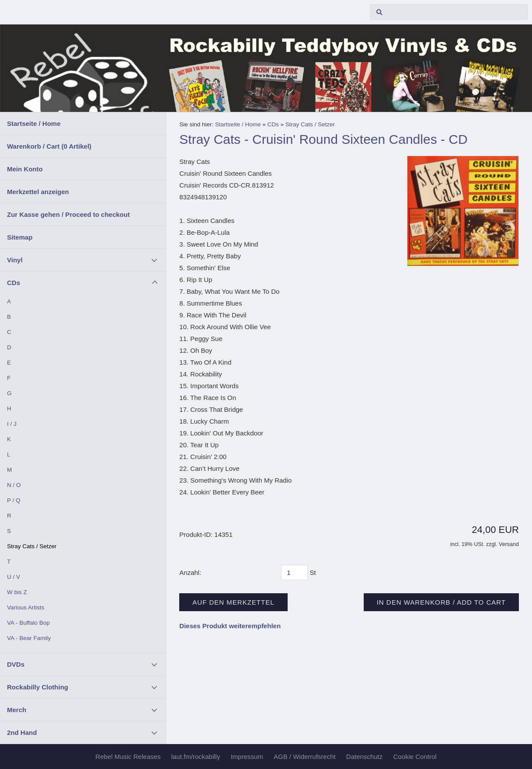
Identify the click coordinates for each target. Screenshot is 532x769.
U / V (14, 577)
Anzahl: (190, 572)
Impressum (247, 757)
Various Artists (26, 607)
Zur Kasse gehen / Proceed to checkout (68, 214)
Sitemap (20, 237)
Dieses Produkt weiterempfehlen (230, 626)
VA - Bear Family (29, 638)
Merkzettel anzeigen (38, 192)
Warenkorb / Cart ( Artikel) (49, 146)
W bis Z (17, 592)
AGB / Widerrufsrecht (305, 757)
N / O (14, 485)
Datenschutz (364, 757)
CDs (14, 283)
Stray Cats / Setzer (32, 546)
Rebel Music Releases (128, 757)
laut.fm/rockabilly (196, 757)
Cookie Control (415, 757)
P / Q (14, 500)
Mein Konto (25, 169)
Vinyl (15, 260)
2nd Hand (22, 732)
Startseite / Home (34, 124)
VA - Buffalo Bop (28, 623)
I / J (12, 424)
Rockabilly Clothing (38, 687)
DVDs (16, 664)
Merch (17, 710)
